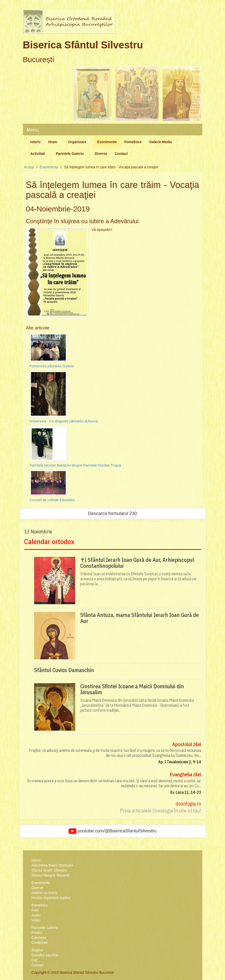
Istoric (36, 142)
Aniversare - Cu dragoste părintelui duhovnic (64, 421)
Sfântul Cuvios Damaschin (64, 670)
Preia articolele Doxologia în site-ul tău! (160, 811)
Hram (55, 142)
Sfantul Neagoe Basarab (51, 875)
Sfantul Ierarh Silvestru (49, 870)
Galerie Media (162, 142)
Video (36, 920)
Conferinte (40, 943)
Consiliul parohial (45, 955)
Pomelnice (133, 142)
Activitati (39, 154)
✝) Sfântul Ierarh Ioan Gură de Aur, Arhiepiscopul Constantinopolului (137, 563)
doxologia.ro (188, 804)
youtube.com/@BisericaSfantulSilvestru (112, 831)
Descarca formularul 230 (112, 513)
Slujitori (37, 950)
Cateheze (39, 938)
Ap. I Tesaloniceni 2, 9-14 (180, 762)
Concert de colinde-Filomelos (52, 500)
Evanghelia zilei (185, 774)
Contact (121, 154)
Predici (37, 933)
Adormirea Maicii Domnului (52, 865)
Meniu (33, 130)
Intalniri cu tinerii (44, 893)
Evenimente (107, 142)
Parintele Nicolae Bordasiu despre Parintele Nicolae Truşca (75, 465)
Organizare (79, 142)
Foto (35, 910)
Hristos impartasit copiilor (51, 898)
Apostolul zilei (187, 744)
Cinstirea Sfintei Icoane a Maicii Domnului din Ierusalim (132, 689)
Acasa (29, 167)
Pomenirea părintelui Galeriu (52, 366)
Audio (36, 915)
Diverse (101, 154)
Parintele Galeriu (72, 154)
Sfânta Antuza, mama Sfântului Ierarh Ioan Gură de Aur (140, 618)
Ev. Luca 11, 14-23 (186, 792)
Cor (35, 960)
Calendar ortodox (49, 541)
